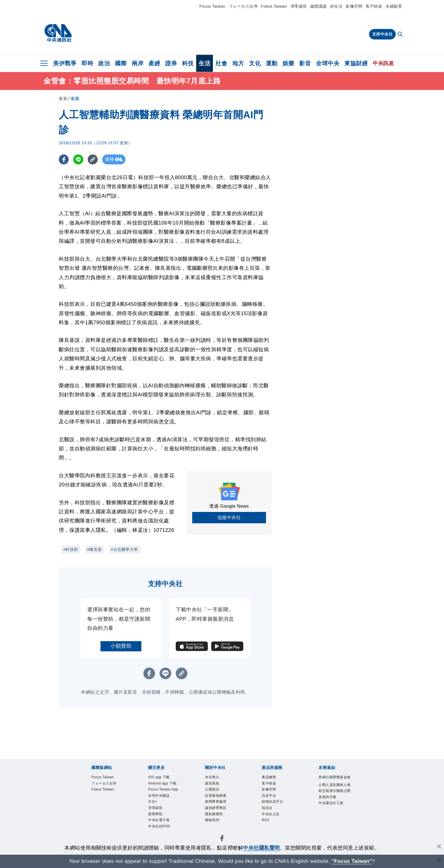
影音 (305, 63)
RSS (265, 820)
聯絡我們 (212, 820)
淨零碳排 (299, 6)
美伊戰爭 (65, 63)
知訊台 (267, 808)
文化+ (153, 802)
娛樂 (288, 63)
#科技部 (71, 549)
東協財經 (356, 63)
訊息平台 (269, 796)
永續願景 (394, 6)
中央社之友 (271, 814)
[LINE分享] (78, 159)
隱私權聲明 (214, 814)
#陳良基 (95, 549)
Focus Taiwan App (163, 789)
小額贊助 (121, 646)
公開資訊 (212, 789)
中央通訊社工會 (331, 803)
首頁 (63, 99)
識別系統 (212, 783)
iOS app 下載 (159, 777)
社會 (221, 63)
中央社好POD (159, 826)
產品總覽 (269, 777)
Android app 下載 (162, 783)
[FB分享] (64, 159)
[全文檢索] (401, 35)
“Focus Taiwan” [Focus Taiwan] (352, 861)
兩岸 (138, 63)
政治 (104, 63)
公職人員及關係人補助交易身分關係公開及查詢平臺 (335, 791)
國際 (121, 63)
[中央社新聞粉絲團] (222, 839)
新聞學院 (155, 814)
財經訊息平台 (272, 802)
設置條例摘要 (216, 796)
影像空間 (354, 6)
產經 (154, 63)
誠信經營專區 (216, 808)
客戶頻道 (374, 6)
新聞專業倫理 (216, 802)
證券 (171, 63)
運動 (272, 63)
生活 (205, 63)
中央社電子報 (159, 820)
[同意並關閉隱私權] (439, 847)
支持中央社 (383, 34)
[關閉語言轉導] (439, 860)
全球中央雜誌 (159, 796)
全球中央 (328, 63)
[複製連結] (93, 159)
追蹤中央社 (229, 517)
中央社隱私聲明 (261, 848)
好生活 (336, 6)
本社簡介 (212, 777)
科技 (188, 63)
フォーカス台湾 (243, 6)
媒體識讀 (319, 6)
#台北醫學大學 (124, 549)
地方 (238, 63)
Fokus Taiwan (274, 6)
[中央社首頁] (58, 33)
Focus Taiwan (212, 6)
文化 (255, 63)
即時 (87, 63)
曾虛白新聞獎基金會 (335, 777)
